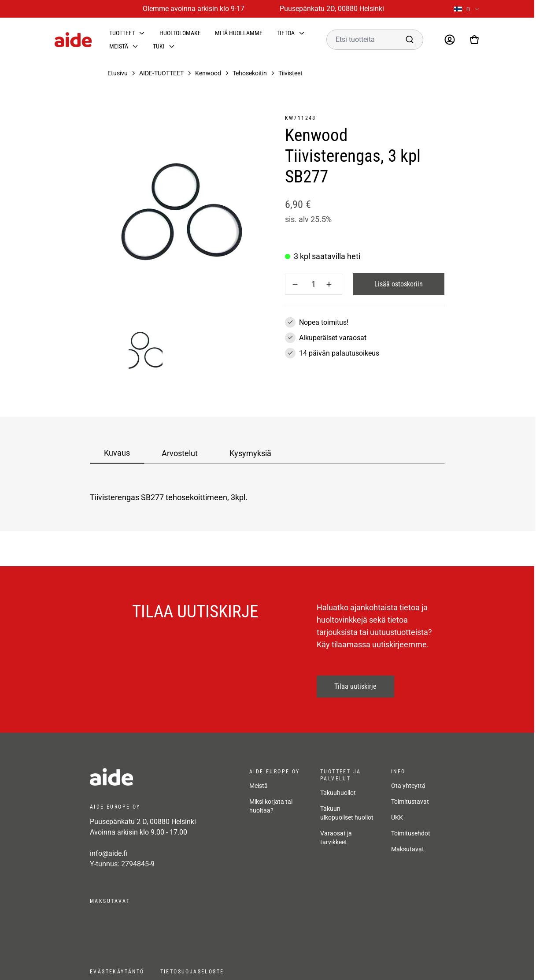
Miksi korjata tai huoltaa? (271, 806)
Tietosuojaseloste (192, 972)
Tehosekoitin (250, 73)
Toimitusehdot (411, 833)
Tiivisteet (290, 73)
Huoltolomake (180, 33)
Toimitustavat (410, 802)
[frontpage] (161, 777)
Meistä (119, 46)
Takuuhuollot (338, 793)
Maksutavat (408, 849)
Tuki (159, 46)
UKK (397, 817)
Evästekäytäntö (117, 972)
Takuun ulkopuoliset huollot (347, 813)
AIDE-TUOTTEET (161, 73)
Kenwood (208, 73)
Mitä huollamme (239, 33)
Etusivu (118, 73)
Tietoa (286, 33)
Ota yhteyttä (408, 786)
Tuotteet (122, 33)
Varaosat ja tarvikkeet (336, 838)
